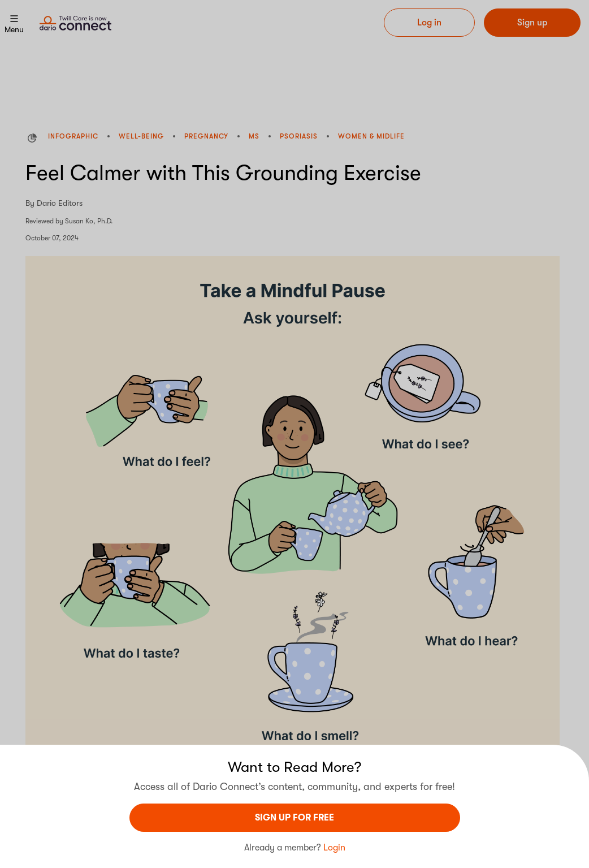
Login (334, 848)
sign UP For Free (294, 818)
